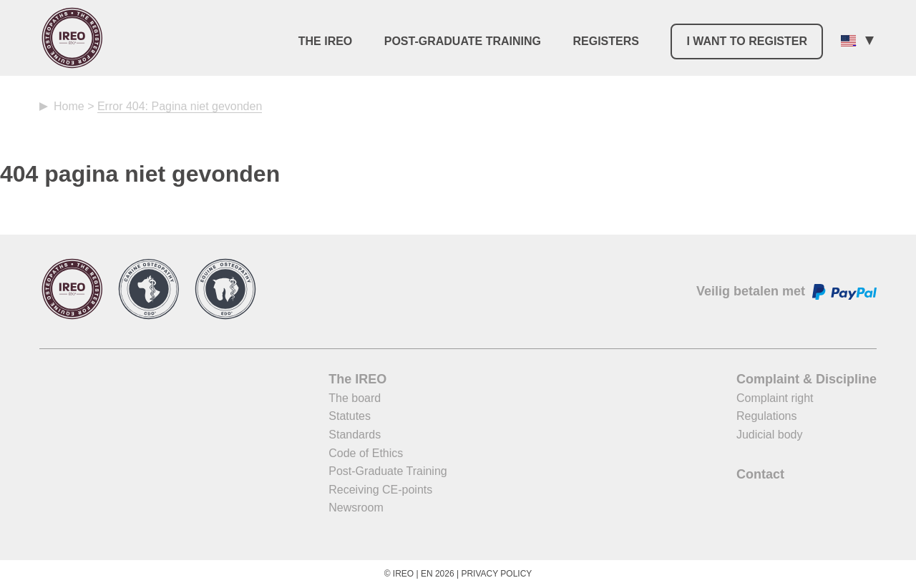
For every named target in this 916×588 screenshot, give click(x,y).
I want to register (747, 41)
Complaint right (775, 398)
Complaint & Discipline (807, 379)
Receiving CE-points (380, 490)
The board (355, 398)
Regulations (767, 416)
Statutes (350, 416)
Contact (760, 474)
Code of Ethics (366, 453)
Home (69, 106)
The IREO (326, 41)
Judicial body (770, 435)
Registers (605, 41)
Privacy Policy (496, 574)
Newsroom (356, 508)
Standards (355, 435)
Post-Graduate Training (463, 41)
